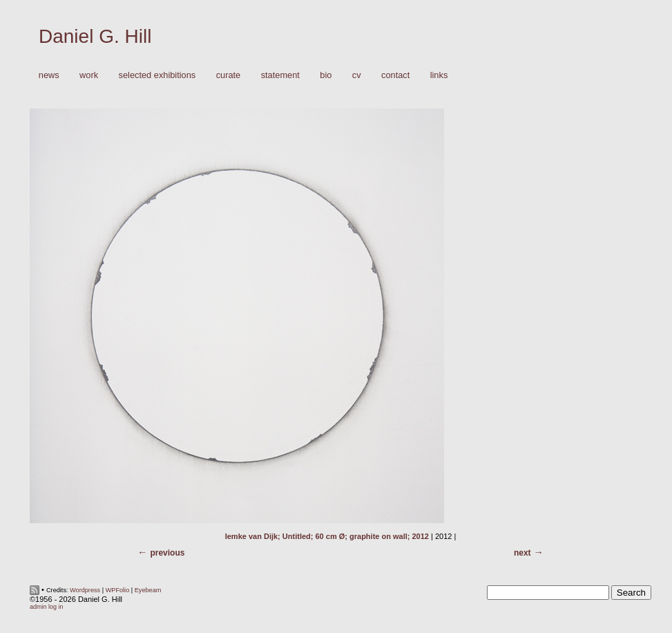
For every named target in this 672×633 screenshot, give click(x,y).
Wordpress (85, 590)
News (49, 75)
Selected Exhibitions (157, 75)
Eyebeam (148, 590)
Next (522, 553)
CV (357, 75)
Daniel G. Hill (95, 36)
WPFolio (118, 590)
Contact (395, 75)
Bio (326, 75)
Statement (280, 75)
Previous (167, 553)
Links (439, 75)
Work (85, 76)
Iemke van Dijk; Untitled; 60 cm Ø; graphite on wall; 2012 (327, 536)
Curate (229, 75)
